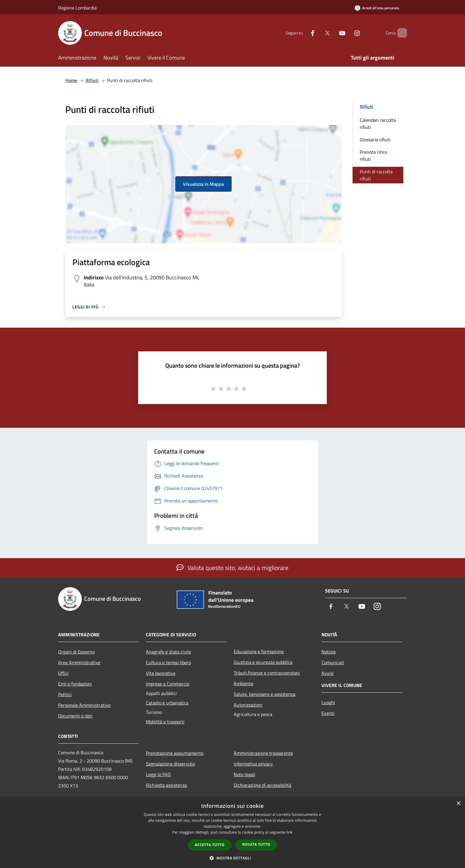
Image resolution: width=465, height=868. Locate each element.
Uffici (63, 673)
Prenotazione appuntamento (175, 753)
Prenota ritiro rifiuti (373, 156)
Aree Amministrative (79, 662)
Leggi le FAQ (158, 774)
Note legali (245, 774)
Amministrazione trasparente (263, 753)
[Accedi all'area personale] (377, 8)
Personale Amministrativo (84, 705)
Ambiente (243, 683)
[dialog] (232, 833)
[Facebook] (302, 33)
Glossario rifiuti (375, 140)
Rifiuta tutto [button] (256, 844)
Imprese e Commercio (168, 684)
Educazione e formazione (259, 651)
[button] (232, 858)
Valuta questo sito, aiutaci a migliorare (232, 568)
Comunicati (333, 662)
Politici (65, 694)
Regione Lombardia (77, 8)
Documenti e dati (75, 716)
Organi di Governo (76, 652)
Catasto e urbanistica (167, 703)
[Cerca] (400, 33)
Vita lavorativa (161, 673)
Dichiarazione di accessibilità (262, 785)
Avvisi (328, 673)
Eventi (328, 713)
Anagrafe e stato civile (168, 652)
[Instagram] (347, 33)
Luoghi (328, 702)
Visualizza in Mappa (203, 184)
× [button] (458, 804)
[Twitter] (317, 33)
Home (71, 80)
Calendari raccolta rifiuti (378, 124)
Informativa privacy (253, 764)
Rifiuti (92, 80)
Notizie (329, 652)
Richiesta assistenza (166, 785)
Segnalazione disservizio (170, 764)
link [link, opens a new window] (290, 832)
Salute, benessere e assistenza (265, 694)
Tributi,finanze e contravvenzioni (267, 673)
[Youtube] (332, 33)
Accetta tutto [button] (210, 845)
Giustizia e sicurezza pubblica (263, 662)
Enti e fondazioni (75, 684)
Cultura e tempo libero (168, 662)
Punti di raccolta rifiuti (376, 175)
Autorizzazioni (248, 705)
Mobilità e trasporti (165, 722)
